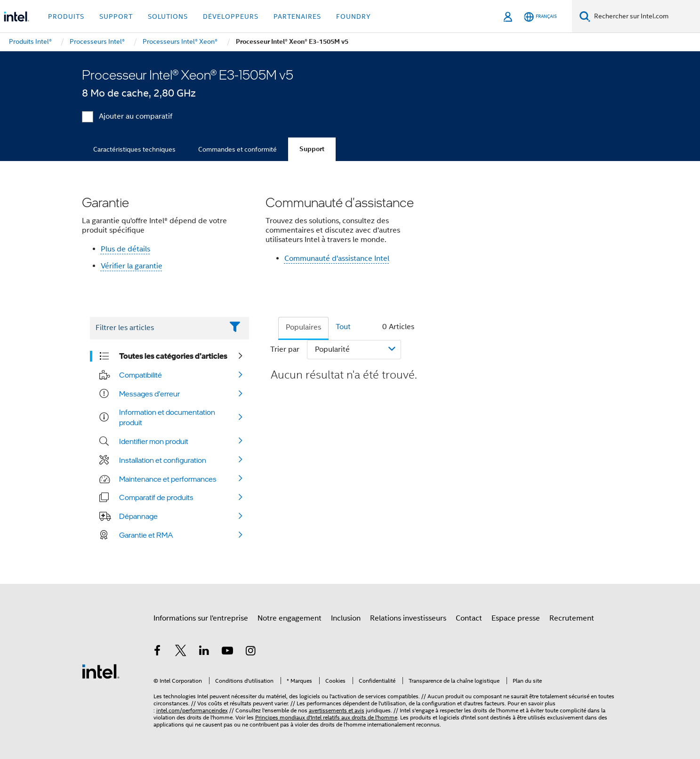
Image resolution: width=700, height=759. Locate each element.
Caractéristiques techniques (134, 149)
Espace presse (516, 618)
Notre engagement (290, 618)
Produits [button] (66, 16)
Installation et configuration (163, 460)
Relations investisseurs (408, 618)
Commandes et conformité (237, 149)
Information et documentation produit (167, 417)
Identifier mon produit (154, 441)
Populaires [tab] (303, 327)
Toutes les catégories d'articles (173, 356)
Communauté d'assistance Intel (337, 258)
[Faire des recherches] (585, 16)
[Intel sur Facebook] (158, 652)
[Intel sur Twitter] (181, 652)
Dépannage (138, 516)
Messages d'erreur (149, 394)
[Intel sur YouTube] (227, 652)
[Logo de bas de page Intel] (101, 671)
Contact (469, 618)
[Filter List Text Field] (157, 328)
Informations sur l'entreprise (201, 618)
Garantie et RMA (146, 535)
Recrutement (572, 618)
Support (312, 149)
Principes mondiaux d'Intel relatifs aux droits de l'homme (326, 717)
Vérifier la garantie (132, 266)
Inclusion (346, 618)
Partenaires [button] (297, 16)
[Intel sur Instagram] (251, 652)
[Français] (540, 17)
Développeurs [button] (231, 16)
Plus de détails (125, 249)
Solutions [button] (168, 16)
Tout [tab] (343, 327)
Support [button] (116, 16)
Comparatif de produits (156, 497)
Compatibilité (141, 375)
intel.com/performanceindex (192, 710)
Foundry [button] (354, 16)
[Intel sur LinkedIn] (204, 652)
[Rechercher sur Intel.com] (645, 16)
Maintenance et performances (168, 479)
